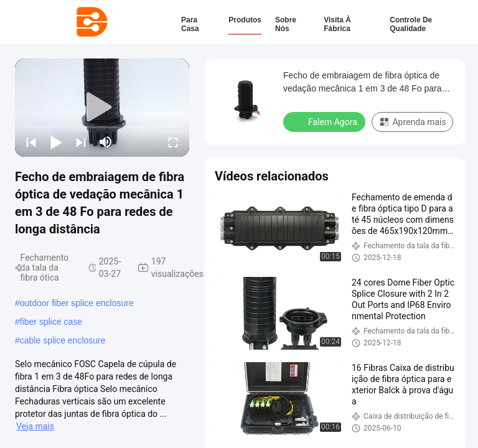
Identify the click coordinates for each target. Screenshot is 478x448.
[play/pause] (56, 142)
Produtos (245, 20)
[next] (81, 142)
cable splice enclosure (63, 340)
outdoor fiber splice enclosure (77, 303)
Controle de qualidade (411, 24)
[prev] (31, 142)
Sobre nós (286, 24)
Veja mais (35, 426)
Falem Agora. (326, 121)
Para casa (190, 24)
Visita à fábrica (337, 24)
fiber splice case (51, 322)
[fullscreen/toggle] (173, 142)
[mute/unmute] (106, 142)
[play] (102, 108)
